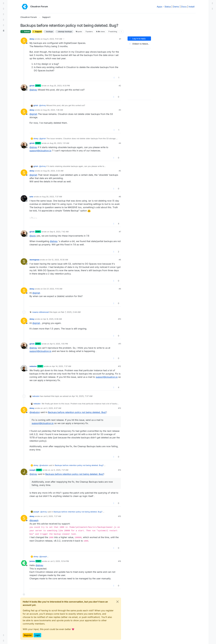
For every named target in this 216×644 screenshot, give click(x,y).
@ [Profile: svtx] (33, 236)
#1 (120, 39)
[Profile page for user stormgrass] (24, 262)
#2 (120, 86)
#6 (120, 197)
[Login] (212, 3)
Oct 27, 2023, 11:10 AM (53, 289)
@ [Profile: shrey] (33, 90)
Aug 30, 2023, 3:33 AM (53, 171)
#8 (120, 260)
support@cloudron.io (40, 151)
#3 (120, 110)
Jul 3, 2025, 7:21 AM (60, 470)
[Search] (4, 31)
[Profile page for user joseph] (24, 472)
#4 (120, 143)
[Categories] (4, 3)
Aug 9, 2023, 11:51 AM (53, 39)
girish (32, 86)
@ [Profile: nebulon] (35, 412)
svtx (31, 197)
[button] (4, 635)
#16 (120, 561)
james (32, 561)
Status (168, 7)
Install (192, 7)
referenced (44, 312)
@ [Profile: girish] (33, 114)
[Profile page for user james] (24, 563)
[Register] (212, 9)
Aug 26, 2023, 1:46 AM (53, 110)
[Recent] (4, 9)
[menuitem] (212, 3)
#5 (120, 171)
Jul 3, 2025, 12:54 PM (60, 561)
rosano (35, 312)
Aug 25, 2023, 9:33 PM (60, 86)
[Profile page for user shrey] (24, 41)
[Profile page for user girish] (24, 88)
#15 (120, 516)
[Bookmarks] (4, 25)
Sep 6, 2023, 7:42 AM (59, 232)
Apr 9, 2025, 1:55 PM (59, 344)
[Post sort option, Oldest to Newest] (139, 44)
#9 (120, 289)
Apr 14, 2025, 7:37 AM (62, 366)
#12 (120, 366)
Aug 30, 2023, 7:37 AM (52, 197)
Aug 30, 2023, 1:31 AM (60, 143)
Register (28, 635)
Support (37, 32)
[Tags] (4, 14)
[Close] (118, 602)
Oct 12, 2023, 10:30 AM (58, 260)
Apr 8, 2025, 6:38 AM (53, 319)
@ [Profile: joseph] (34, 520)
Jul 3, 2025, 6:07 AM (52, 408)
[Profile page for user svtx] (24, 199)
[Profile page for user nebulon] (24, 368)
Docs (184, 7)
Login (37, 635)
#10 (120, 319)
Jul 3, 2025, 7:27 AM (52, 516)
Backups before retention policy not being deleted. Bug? (77, 412)
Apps (159, 7)
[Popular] (4, 20)
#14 (120, 470)
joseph (32, 470)
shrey (32, 39)
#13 (120, 408)
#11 (120, 344)
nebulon (33, 366)
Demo (176, 7)
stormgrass (34, 260)
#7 (120, 232)
